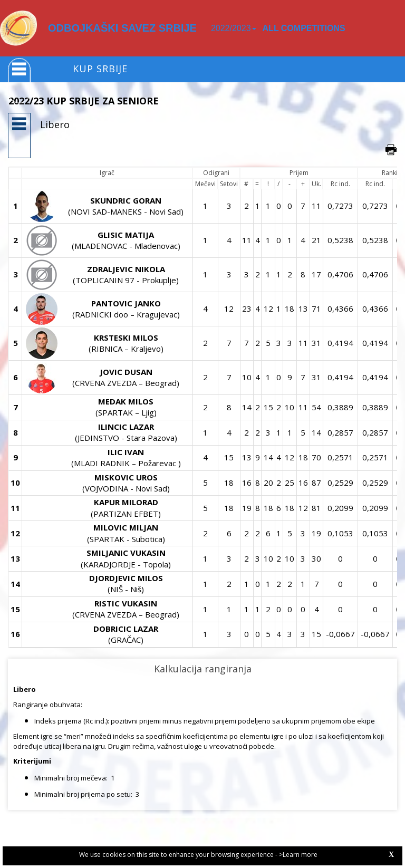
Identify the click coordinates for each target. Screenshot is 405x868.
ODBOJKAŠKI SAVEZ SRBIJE (122, 28)
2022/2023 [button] (234, 28)
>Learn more (298, 855)
